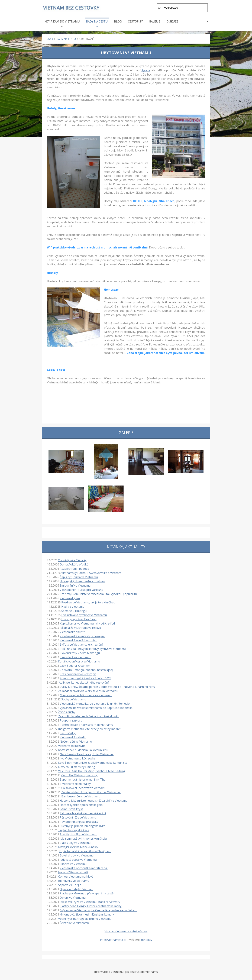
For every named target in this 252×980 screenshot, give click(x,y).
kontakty (146, 939)
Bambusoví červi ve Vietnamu (81, 795)
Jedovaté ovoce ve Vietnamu (79, 859)
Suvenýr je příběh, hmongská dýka (83, 825)
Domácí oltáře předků (74, 564)
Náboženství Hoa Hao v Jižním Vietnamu (87, 753)
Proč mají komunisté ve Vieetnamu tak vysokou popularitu (99, 593)
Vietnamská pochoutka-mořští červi (84, 867)
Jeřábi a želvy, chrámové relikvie (81, 627)
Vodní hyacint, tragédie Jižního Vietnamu (85, 918)
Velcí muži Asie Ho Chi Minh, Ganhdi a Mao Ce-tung (92, 770)
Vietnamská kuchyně (72, 745)
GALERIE (155, 21)
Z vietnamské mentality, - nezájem (83, 635)
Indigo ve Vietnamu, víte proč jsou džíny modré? (90, 728)
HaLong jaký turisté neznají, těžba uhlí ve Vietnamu (94, 800)
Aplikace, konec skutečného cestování (84, 682)
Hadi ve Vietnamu (73, 606)
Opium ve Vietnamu (73, 897)
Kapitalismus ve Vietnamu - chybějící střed (87, 623)
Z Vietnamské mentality (75, 783)
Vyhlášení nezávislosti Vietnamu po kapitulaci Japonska (96, 707)
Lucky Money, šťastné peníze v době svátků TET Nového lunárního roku (107, 686)
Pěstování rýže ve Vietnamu (78, 817)
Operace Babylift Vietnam (77, 888)
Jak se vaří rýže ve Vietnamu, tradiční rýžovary (90, 901)
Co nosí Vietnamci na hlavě (76, 876)
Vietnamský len (70, 597)
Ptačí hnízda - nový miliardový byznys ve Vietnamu (93, 648)
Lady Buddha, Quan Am (75, 665)
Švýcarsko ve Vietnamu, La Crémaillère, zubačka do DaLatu (98, 909)
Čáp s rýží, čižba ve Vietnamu (79, 576)
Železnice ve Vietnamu (74, 922)
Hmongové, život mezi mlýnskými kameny (87, 914)
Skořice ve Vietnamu (73, 863)
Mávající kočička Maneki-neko (78, 846)
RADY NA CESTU (97, 22)
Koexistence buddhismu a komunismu (83, 749)
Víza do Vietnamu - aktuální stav (126, 930)
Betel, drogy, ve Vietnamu (77, 855)
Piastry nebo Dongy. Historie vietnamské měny (91, 905)
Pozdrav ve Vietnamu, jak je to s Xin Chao (88, 601)
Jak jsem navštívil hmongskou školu (83, 838)
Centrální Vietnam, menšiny (79, 774)
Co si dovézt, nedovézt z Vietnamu (84, 787)
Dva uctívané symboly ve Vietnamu (84, 614)
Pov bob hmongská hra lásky (79, 821)
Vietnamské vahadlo (73, 736)
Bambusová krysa (72, 808)
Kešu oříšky (68, 732)
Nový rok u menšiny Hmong (77, 766)
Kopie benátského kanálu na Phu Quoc (85, 850)
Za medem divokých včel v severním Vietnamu (88, 690)
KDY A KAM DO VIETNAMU (62, 22)
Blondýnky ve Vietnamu (74, 880)
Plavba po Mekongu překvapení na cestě (87, 892)
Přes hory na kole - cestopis (78, 673)
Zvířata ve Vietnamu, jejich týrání (82, 644)
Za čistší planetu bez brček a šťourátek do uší (88, 715)
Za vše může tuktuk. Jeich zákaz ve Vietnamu (91, 791)
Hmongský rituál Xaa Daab (79, 618)
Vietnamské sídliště (72, 631)
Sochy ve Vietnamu (74, 698)
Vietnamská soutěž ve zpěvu (78, 639)
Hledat (159, 8)
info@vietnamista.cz (113, 939)
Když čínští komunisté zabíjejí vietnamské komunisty (93, 762)
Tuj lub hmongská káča (74, 829)
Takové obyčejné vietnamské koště (83, 812)
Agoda (146, 69)
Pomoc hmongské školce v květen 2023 (85, 677)
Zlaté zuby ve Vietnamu (75, 842)
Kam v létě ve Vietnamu (75, 656)
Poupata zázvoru (71, 720)
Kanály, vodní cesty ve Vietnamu (79, 661)
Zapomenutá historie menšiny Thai (83, 779)
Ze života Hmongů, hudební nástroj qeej (86, 669)
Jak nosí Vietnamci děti (73, 871)
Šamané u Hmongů (74, 610)
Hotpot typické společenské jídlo (81, 804)
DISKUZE (172, 21)
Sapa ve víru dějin (70, 884)
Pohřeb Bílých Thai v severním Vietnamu (87, 724)
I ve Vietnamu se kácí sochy (78, 758)
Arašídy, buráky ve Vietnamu (78, 833)
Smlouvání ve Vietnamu (75, 585)
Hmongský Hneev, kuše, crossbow (82, 580)
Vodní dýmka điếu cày (72, 559)
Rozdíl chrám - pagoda (75, 568)
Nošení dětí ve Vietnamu (75, 741)
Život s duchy (67, 711)
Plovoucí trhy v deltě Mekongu (80, 652)
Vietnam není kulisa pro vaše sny (81, 589)
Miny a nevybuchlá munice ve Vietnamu (86, 694)
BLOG (118, 21)
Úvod (50, 38)
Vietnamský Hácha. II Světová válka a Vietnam (91, 572)
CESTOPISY (135, 22)
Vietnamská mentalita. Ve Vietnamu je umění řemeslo (95, 703)
